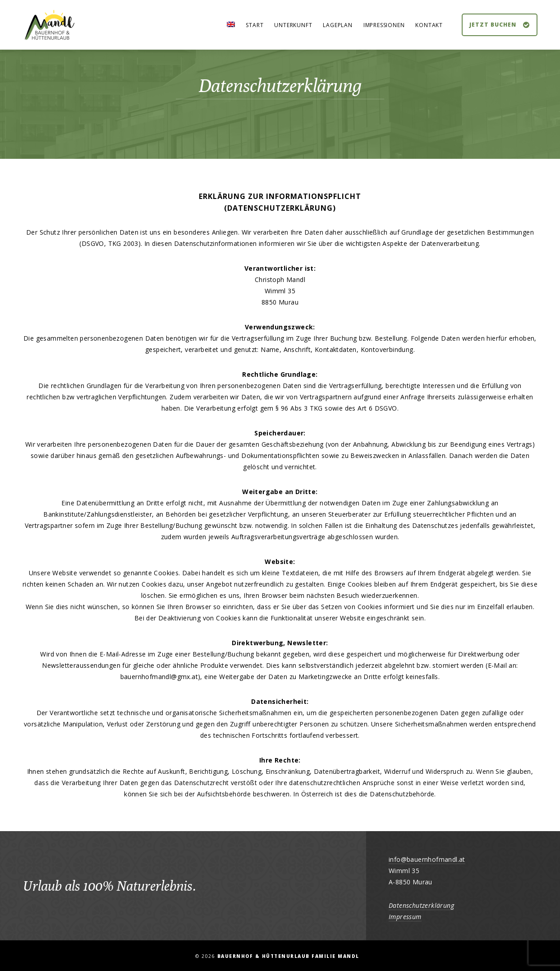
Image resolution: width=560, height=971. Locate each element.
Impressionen (384, 25)
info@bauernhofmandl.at (427, 859)
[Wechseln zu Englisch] (231, 25)
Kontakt (429, 25)
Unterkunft (293, 25)
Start (255, 25)
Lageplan (337, 25)
